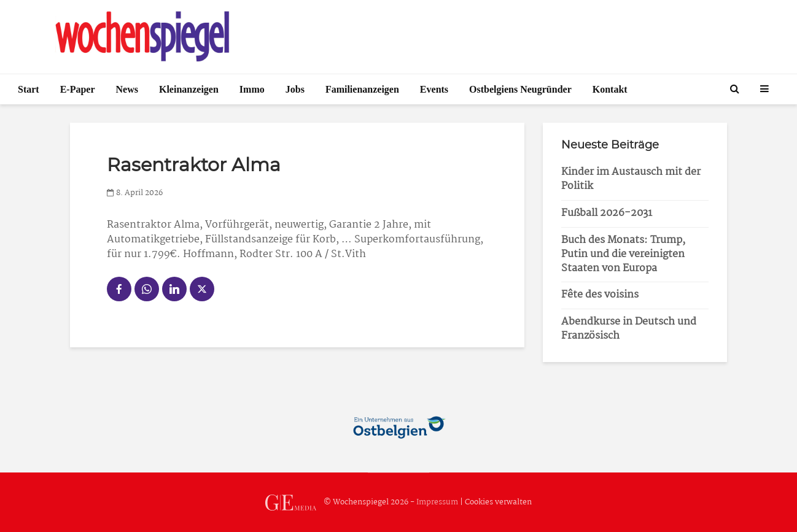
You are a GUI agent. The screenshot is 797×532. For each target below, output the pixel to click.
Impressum (437, 502)
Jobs (295, 89)
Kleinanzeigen (189, 89)
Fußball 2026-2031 (607, 213)
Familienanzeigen (362, 89)
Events (434, 89)
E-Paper (78, 89)
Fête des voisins (600, 295)
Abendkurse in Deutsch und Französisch (629, 329)
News (127, 89)
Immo (252, 89)
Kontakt (610, 89)
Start (29, 89)
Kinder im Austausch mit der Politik (631, 179)
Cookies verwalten (498, 502)
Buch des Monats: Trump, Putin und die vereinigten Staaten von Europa (623, 254)
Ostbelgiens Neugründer (520, 89)
